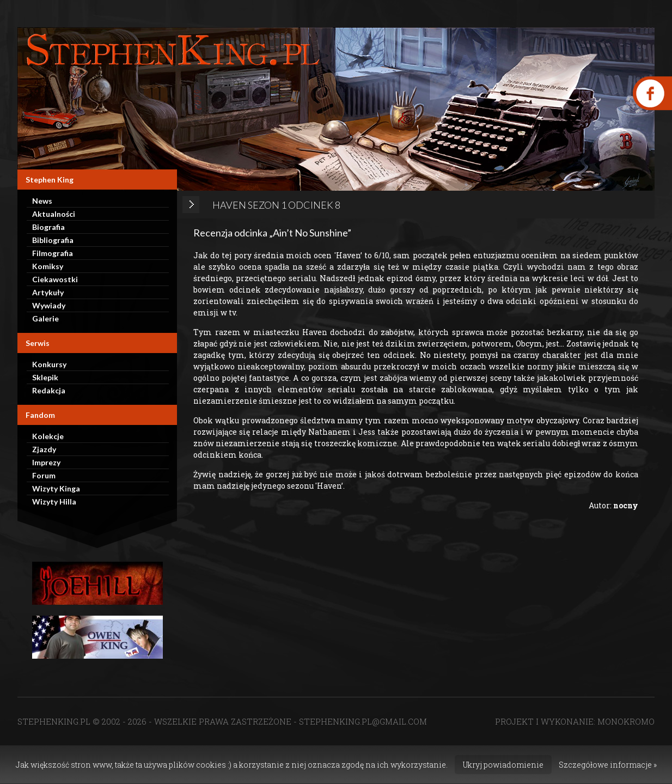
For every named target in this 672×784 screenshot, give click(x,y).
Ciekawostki (55, 279)
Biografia (48, 227)
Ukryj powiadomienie (503, 765)
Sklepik (45, 377)
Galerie (45, 318)
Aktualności (54, 214)
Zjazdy (44, 449)
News (42, 201)
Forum (44, 475)
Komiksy (48, 266)
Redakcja (49, 390)
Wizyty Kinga (56, 488)
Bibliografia (53, 240)
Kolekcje (48, 436)
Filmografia (53, 253)
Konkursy (49, 364)
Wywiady (49, 305)
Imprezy (46, 462)
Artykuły (48, 292)
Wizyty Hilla (54, 502)
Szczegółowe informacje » (608, 765)
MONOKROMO (626, 721)
